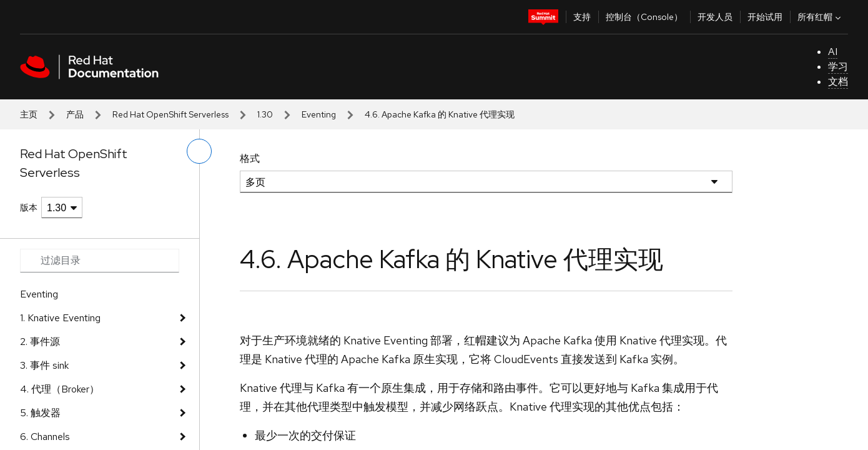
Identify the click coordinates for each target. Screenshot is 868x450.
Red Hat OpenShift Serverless (170, 114)
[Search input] (100, 261)
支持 (582, 17)
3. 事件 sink (44, 365)
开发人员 (715, 17)
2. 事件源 (40, 342)
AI (833, 52)
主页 (29, 114)
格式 (250, 158)
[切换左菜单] (199, 151)
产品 (75, 114)
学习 (838, 67)
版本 (29, 207)
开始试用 (765, 17)
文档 (838, 82)
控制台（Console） (644, 17)
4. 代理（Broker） (60, 389)
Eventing (319, 114)
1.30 (265, 114)
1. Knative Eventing (60, 318)
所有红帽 (821, 17)
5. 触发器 (40, 413)
